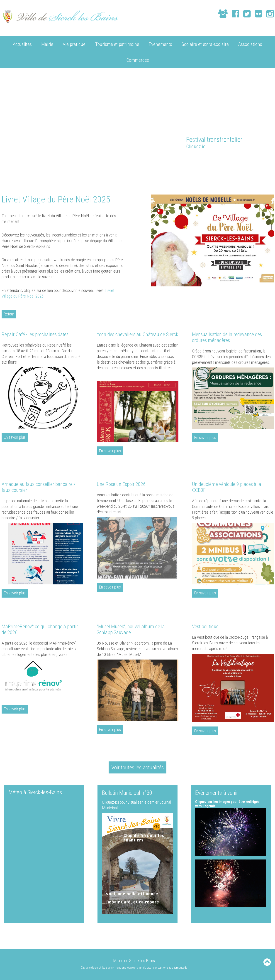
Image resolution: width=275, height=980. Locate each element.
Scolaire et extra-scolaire (205, 44)
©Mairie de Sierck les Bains (96, 968)
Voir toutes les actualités (138, 767)
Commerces (138, 60)
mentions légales (125, 968)
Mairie (47, 44)
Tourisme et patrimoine (117, 44)
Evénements (160, 44)
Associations (250, 44)
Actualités (22, 44)
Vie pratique (74, 44)
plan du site (144, 968)
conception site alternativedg (170, 968)
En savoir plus (15, 437)
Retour (9, 314)
